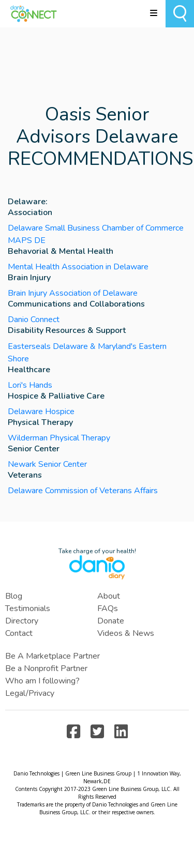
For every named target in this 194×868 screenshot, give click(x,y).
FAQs (108, 608)
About (109, 596)
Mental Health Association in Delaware (78, 267)
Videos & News (126, 633)
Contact (19, 633)
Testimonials (28, 608)
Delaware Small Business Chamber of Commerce (96, 228)
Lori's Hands (30, 385)
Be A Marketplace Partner (53, 656)
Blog (14, 596)
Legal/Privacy (30, 693)
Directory (22, 621)
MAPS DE (27, 240)
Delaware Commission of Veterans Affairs (83, 491)
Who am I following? (42, 681)
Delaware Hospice (41, 412)
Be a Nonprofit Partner (46, 668)
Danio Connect (34, 319)
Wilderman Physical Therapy (59, 438)
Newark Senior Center (47, 464)
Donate (111, 621)
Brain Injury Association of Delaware (73, 293)
